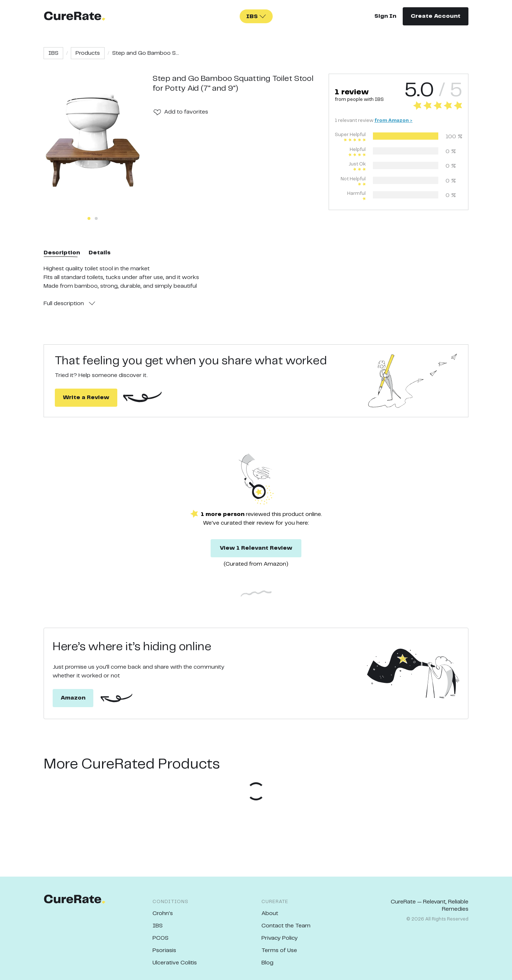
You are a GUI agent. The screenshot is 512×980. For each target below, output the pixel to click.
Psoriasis (164, 950)
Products (88, 53)
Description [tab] (62, 253)
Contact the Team (286, 926)
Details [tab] (99, 253)
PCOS (160, 938)
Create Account (436, 16)
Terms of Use (279, 950)
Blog (267, 963)
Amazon (73, 698)
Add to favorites (186, 112)
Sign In (385, 16)
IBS (53, 53)
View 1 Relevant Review (256, 548)
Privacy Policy (280, 938)
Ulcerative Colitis (175, 963)
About (270, 913)
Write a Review (86, 397)
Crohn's (163, 913)
